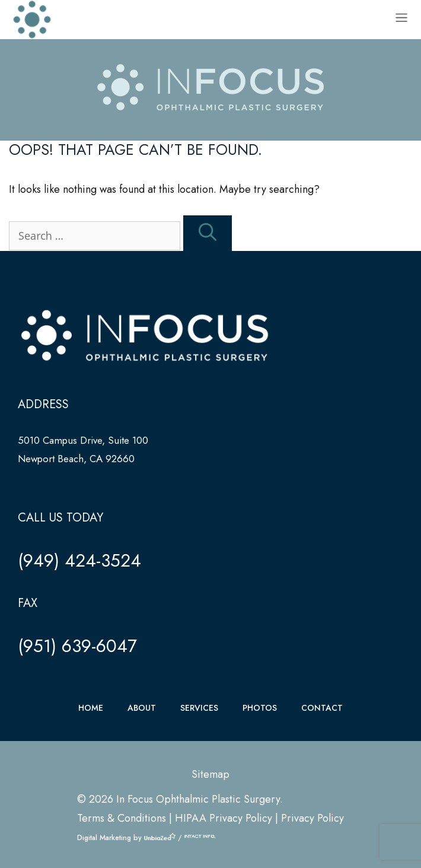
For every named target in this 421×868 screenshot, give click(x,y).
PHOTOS (260, 708)
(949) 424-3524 (79, 560)
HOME (91, 708)
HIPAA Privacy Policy (224, 818)
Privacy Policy (312, 818)
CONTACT (322, 708)
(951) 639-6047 (77, 646)
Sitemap (210, 774)
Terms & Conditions (122, 818)
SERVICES (199, 708)
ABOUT (142, 708)
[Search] (208, 233)
